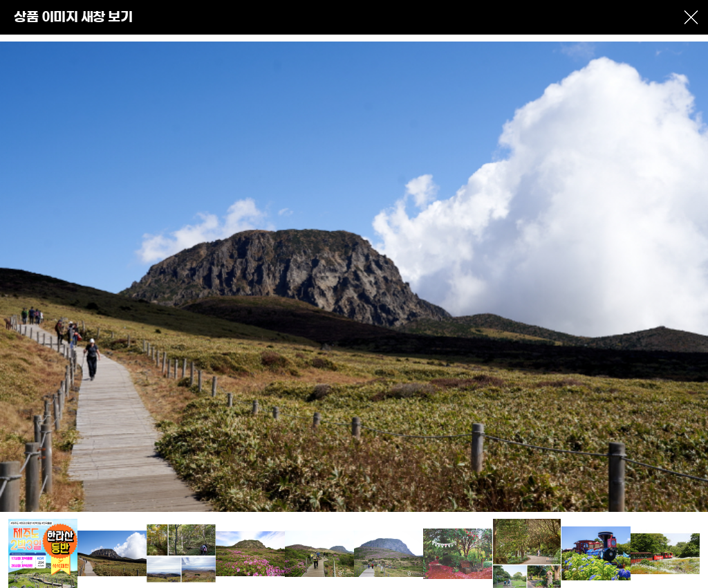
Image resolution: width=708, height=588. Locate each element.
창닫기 (691, 17)
